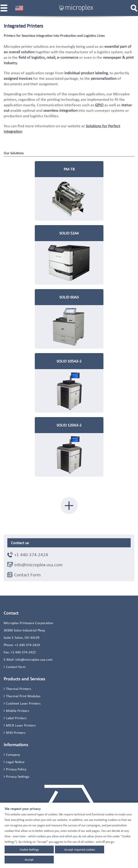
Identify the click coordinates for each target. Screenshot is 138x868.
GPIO (99, 105)
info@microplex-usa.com (38, 565)
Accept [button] (29, 860)
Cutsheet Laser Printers (23, 703)
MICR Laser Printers (21, 725)
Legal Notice (15, 762)
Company (13, 755)
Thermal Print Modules (23, 696)
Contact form (16, 667)
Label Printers (16, 718)
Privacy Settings (18, 776)
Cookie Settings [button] (29, 849)
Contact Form (27, 575)
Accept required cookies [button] (80, 849)
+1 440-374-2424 (31, 555)
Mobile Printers (18, 711)
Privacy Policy (16, 769)
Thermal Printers (19, 689)
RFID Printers (16, 733)
